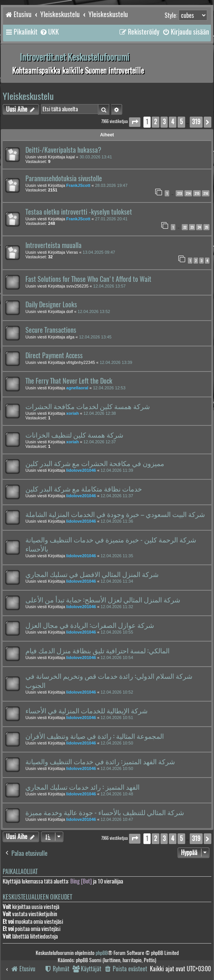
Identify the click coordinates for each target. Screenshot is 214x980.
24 (199, 227)
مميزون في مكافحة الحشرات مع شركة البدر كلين (95, 463)
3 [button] (164, 122)
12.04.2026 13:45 (95, 337)
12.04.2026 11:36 (117, 521)
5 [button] (181, 122)
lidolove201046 (81, 470)
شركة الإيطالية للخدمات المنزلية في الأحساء (87, 711)
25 (206, 227)
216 (206, 193)
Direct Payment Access (54, 356)
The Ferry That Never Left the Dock (69, 381)
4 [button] (173, 122)
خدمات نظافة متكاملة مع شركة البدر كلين (84, 489)
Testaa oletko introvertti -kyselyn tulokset (79, 212)
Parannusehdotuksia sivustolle (64, 179)
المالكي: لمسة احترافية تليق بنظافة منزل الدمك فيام (98, 651)
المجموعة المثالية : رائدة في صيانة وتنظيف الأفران (95, 736)
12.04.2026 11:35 (117, 556)
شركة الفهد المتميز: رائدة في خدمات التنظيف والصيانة (100, 762)
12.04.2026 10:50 (117, 743)
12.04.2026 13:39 (116, 362)
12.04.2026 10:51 (117, 718)
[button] (135, 122)
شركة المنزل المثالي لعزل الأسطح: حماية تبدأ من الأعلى (103, 600)
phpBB (102, 953)
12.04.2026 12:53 (109, 388)
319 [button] (196, 122)
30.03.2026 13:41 (96, 157)
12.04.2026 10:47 (117, 819)
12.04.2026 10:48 (117, 794)
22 (185, 227)
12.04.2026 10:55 (117, 632)
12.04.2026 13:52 (94, 311)
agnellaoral (77, 388)
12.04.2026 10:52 (117, 692)
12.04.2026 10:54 (117, 658)
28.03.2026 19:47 (111, 185)
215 (197, 193)
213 (179, 193)
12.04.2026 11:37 (117, 496)
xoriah (73, 413)
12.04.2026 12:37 (100, 442)
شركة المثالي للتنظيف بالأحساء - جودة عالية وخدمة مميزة (105, 812)
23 (192, 227)
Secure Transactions (51, 330)
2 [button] (156, 122)
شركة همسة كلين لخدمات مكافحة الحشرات (88, 406)
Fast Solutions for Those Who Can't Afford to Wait (88, 279)
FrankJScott (79, 185)
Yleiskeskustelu (28, 96)
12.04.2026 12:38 (100, 413)
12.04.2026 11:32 (117, 607)
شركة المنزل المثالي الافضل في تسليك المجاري (92, 574)
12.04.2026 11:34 (117, 581)
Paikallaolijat (20, 872)
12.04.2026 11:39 (117, 470)
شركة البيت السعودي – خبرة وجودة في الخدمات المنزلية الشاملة (115, 514)
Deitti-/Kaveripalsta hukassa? (63, 150)
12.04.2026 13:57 (110, 286)
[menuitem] (49, 32)
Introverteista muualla (53, 245)
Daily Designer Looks (51, 305)
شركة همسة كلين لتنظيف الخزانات (74, 435)
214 (188, 193)
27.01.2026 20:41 (111, 219)
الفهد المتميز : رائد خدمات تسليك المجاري (83, 787)
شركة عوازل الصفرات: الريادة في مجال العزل (90, 625)
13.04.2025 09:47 (99, 252)
